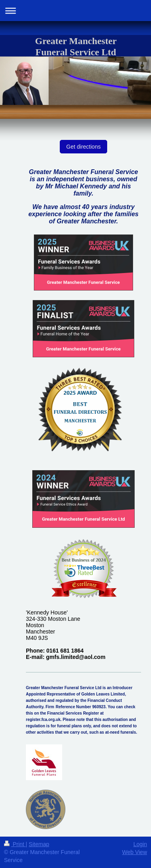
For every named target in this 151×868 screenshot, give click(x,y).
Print (15, 844)
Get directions (83, 147)
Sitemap (39, 844)
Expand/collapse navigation (75, 11)
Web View (134, 852)
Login (140, 844)
